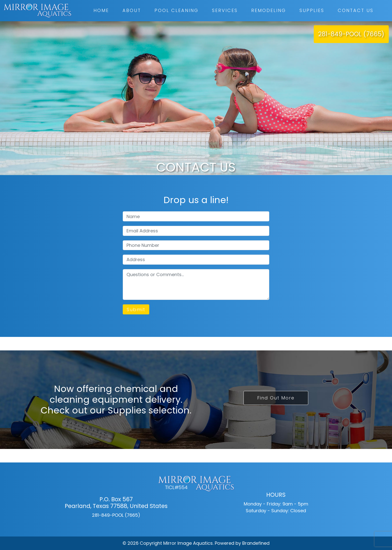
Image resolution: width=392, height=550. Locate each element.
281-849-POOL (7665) (351, 34)
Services (225, 10)
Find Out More (276, 398)
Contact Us (356, 10)
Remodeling (269, 10)
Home (101, 10)
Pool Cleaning (176, 10)
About (132, 10)
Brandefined (256, 543)
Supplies (312, 10)
